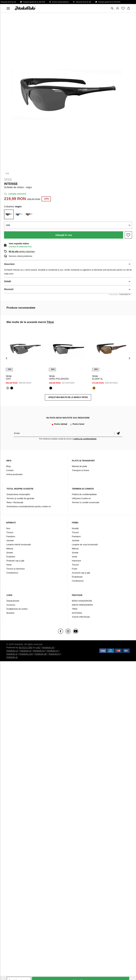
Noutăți (75, 528)
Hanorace (76, 561)
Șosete (10, 553)
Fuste (75, 569)
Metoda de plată (79, 466)
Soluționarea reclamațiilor (18, 494)
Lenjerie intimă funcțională (18, 545)
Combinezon (12, 573)
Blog (8, 466)
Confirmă (118, 433)
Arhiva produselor (15, 474)
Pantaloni (11, 536)
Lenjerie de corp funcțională (85, 545)
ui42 (38, 648)
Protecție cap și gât (15, 561)
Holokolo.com (26, 654)
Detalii (8, 281)
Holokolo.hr (54, 654)
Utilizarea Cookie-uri (81, 498)
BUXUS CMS (26, 648)
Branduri (10, 613)
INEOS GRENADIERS (82, 605)
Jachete (10, 540)
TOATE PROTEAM (81, 617)
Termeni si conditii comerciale (86, 502)
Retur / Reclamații (15, 502)
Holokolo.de (41, 654)
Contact (10, 470)
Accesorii (11, 605)
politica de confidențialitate (85, 439)
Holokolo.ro (52, 651)
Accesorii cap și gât (81, 573)
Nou (8, 528)
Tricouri (10, 532)
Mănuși (10, 549)
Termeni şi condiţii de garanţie (20, 498)
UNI (8, 225)
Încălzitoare (77, 577)
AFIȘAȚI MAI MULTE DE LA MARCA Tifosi (68, 397)
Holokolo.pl (25, 651)
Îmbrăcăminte (13, 601)
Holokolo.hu (39, 651)
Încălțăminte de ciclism (17, 609)
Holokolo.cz (12, 651)
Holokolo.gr (12, 657)
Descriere (9, 264)
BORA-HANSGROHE (82, 601)
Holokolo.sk (48, 648)
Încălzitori (11, 557)
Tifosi (8, 179)
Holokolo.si (12, 654)
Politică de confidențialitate (84, 494)
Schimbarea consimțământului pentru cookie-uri (29, 506)
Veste (9, 565)
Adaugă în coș (64, 235)
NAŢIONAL (77, 613)
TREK (75, 609)
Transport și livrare (81, 470)
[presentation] (7, 358)
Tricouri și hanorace (15, 569)
